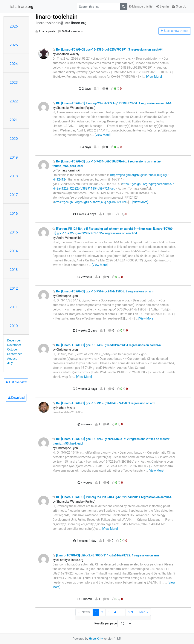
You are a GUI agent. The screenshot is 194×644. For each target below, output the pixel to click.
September (15, 354)
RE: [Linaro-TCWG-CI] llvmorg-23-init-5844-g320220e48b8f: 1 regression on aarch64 (112, 497)
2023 (14, 82)
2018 (14, 176)
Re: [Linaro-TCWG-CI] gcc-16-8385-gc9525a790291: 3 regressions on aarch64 (107, 49)
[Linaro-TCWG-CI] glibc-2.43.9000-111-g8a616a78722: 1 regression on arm (106, 555)
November (14, 345)
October (13, 349)
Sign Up (179, 6)
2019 (14, 157)
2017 (14, 195)
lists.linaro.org (21, 7)
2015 (14, 232)
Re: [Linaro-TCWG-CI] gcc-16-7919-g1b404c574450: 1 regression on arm (104, 403)
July (10, 363)
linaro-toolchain (57, 17)
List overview (16, 382)
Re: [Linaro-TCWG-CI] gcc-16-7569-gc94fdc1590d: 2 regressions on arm (103, 291)
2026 (14, 26)
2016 (14, 213)
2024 (14, 64)
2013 (14, 270)
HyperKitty (96, 639)
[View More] (154, 77)
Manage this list (141, 6)
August (12, 358)
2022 (14, 101)
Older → (143, 612)
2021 (14, 120)
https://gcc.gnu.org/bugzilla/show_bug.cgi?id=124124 (90, 202)
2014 (14, 251)
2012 (14, 288)
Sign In (163, 6)
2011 (14, 307)
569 (130, 612)
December (14, 340)
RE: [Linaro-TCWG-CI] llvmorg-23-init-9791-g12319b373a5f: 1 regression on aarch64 (112, 103)
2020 (14, 139)
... (122, 612)
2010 (14, 326)
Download (16, 398)
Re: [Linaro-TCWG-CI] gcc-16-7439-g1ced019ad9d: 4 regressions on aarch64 (106, 345)
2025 (14, 45)
